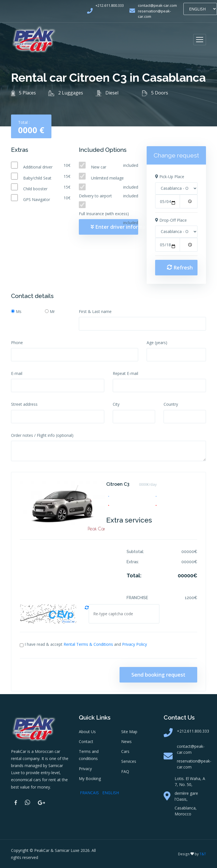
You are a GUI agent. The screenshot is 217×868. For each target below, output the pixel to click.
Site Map (129, 732)
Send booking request (158, 675)
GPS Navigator (37, 199)
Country (171, 404)
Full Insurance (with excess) (104, 214)
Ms (19, 311)
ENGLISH (111, 793)
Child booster (35, 189)
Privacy (85, 769)
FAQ (125, 771)
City (116, 404)
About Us (87, 732)
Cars (125, 751)
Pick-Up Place (170, 177)
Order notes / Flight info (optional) (42, 435)
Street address (24, 404)
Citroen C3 (118, 484)
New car (99, 167)
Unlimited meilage (107, 178)
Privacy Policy (134, 644)
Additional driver (38, 167)
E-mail (17, 373)
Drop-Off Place (171, 220)
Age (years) (157, 343)
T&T (203, 854)
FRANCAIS (89, 793)
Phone (17, 343)
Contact (86, 741)
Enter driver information (114, 227)
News (126, 741)
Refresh (180, 267)
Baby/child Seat (37, 178)
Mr (52, 311)
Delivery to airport (95, 196)
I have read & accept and (86, 644)
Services (129, 761)
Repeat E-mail (125, 373)
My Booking (90, 779)
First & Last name (95, 311)
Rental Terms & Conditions (88, 644)
